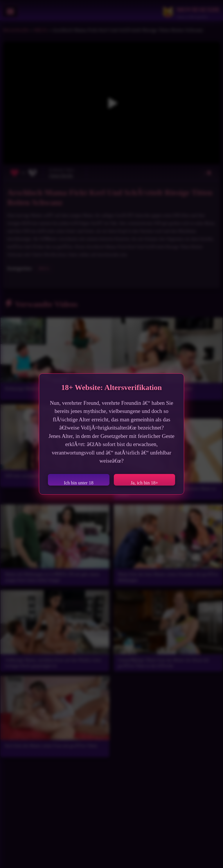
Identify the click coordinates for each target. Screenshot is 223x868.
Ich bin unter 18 (79, 483)
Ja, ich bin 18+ (144, 483)
